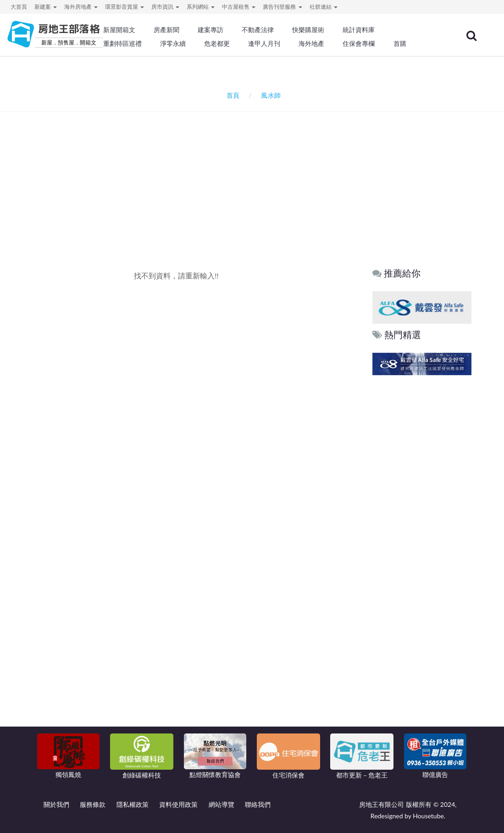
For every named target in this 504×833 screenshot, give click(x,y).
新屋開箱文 (119, 30)
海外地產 (311, 44)
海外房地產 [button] (81, 7)
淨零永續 (173, 44)
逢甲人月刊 (264, 44)
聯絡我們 (258, 804)
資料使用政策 (178, 804)
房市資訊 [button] (165, 7)
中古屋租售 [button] (239, 7)
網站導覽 (222, 804)
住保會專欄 (359, 44)
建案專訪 (210, 30)
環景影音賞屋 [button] (125, 7)
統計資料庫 (359, 30)
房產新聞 (166, 30)
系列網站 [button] (201, 7)
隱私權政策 (133, 804)
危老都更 (217, 44)
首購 (400, 44)
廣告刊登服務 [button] (282, 7)
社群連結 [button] (324, 7)
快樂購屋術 (308, 30)
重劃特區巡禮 (122, 44)
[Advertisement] (255, 174)
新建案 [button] (46, 7)
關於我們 (56, 804)
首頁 (231, 95)
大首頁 (19, 7)
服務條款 (93, 804)
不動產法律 (258, 30)
